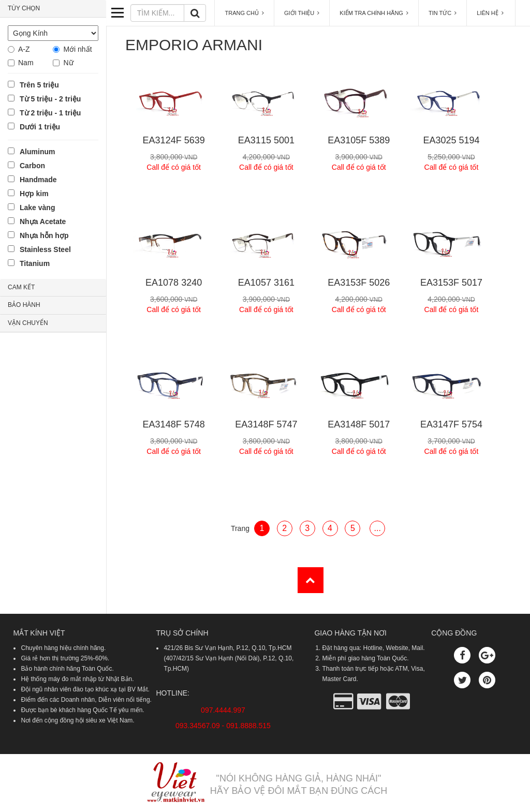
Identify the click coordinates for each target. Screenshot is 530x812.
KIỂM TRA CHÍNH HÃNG (374, 13)
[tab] (53, 9)
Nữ (68, 63)
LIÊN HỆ (491, 13)
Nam (26, 63)
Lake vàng (37, 208)
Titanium (35, 263)
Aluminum (37, 152)
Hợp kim (34, 194)
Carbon (32, 166)
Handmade (38, 180)
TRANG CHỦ (244, 13)
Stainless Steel (45, 249)
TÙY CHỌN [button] (24, 8)
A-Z (24, 49)
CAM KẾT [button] (21, 287)
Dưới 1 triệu (40, 127)
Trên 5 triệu (39, 85)
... (378, 528)
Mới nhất (77, 49)
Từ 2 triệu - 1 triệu (50, 113)
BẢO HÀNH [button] (24, 305)
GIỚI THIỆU (302, 13)
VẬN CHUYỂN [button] (28, 323)
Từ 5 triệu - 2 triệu (50, 99)
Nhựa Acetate (43, 222)
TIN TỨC (443, 13)
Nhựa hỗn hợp (44, 235)
